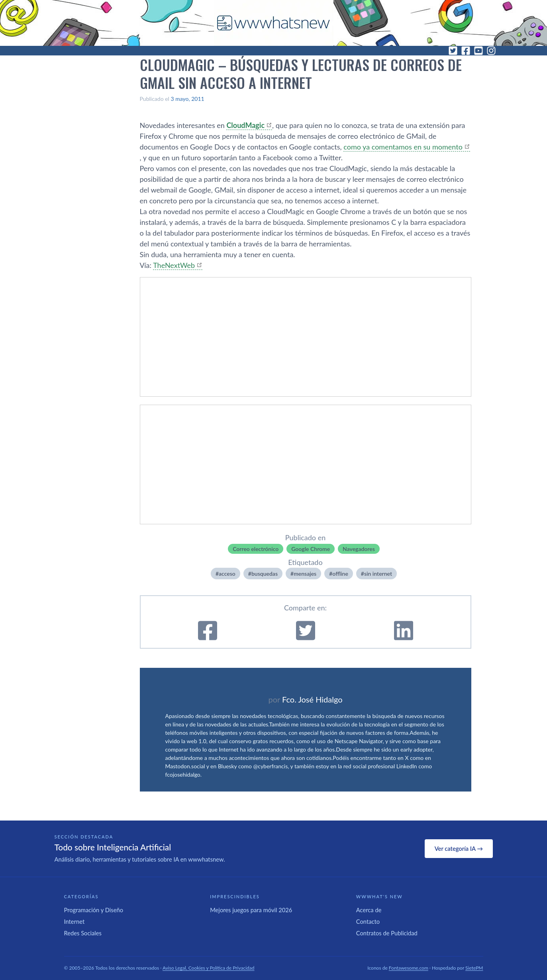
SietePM (474, 968)
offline (340, 574)
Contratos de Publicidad (387, 933)
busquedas (265, 574)
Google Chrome (311, 549)
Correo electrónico (256, 549)
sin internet (378, 574)
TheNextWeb (174, 265)
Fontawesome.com (409, 968)
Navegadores (359, 549)
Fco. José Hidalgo (312, 699)
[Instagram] (491, 51)
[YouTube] (478, 51)
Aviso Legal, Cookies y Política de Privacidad (209, 968)
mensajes (305, 574)
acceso (227, 574)
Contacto (368, 921)
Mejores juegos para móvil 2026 (251, 910)
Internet (75, 921)
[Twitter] (453, 51)
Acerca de (369, 910)
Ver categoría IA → (459, 848)
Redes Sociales (83, 933)
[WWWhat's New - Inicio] (274, 23)
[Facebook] (466, 51)
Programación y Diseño (94, 910)
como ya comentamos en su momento (403, 147)
